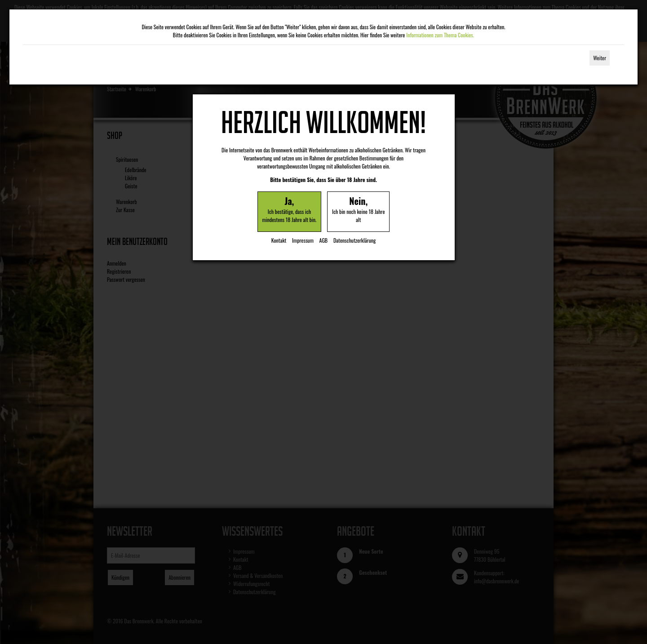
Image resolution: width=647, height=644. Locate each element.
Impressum (303, 240)
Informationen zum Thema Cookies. (440, 35)
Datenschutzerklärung (355, 240)
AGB (324, 240)
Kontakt (279, 240)
